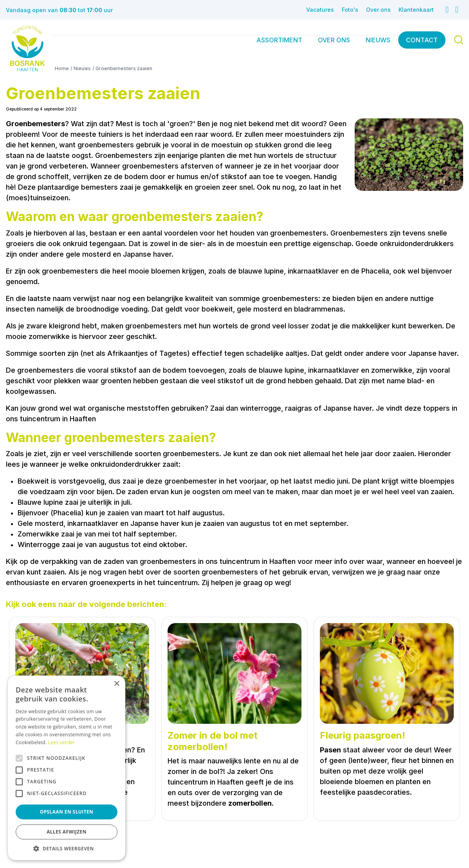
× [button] (116, 684)
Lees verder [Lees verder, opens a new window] (62, 742)
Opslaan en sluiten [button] (67, 812)
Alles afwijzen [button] (67, 832)
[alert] (67, 768)
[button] (67, 848)
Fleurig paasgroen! (363, 736)
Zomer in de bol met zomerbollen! (213, 741)
